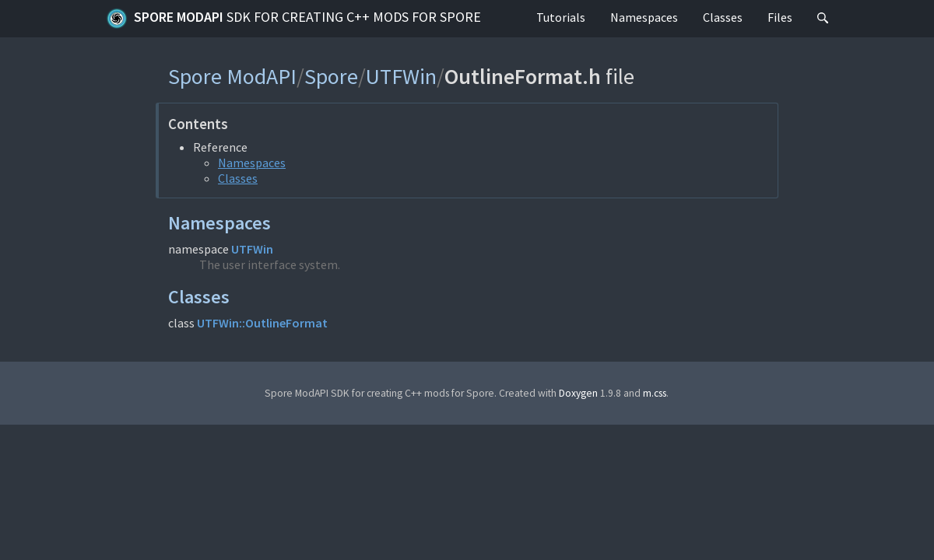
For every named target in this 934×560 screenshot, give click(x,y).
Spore (331, 76)
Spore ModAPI (293, 19)
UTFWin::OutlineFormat (262, 323)
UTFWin (401, 76)
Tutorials (561, 17)
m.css (655, 393)
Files (780, 17)
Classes (723, 17)
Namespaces (644, 17)
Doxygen (578, 393)
